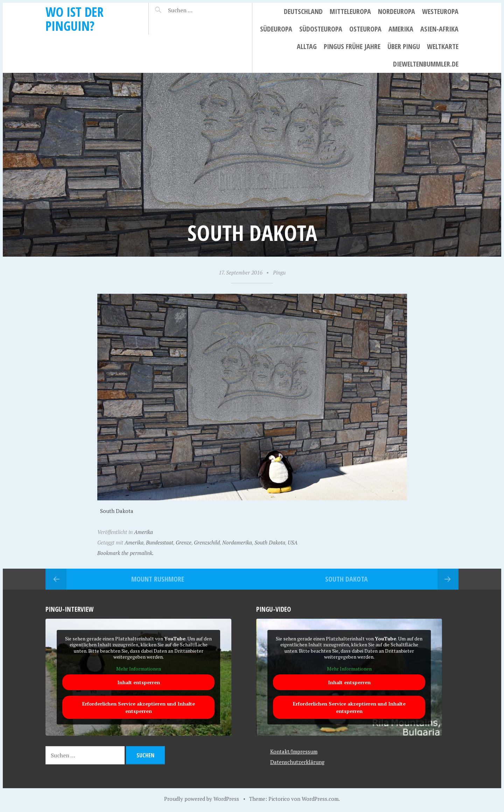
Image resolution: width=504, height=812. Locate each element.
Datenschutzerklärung (297, 762)
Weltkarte (443, 46)
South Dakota (270, 542)
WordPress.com (320, 799)
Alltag (307, 46)
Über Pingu (404, 46)
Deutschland (303, 11)
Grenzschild (207, 542)
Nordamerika (237, 542)
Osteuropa (365, 29)
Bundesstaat (160, 542)
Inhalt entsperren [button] (139, 682)
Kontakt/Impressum (294, 751)
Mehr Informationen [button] (139, 668)
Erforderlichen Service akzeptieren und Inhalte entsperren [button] (139, 707)
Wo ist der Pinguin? (75, 19)
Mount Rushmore (158, 579)
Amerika (401, 29)
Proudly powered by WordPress (202, 799)
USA (293, 542)
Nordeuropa (397, 11)
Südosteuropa (321, 29)
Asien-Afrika (439, 29)
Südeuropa (276, 29)
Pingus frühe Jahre (352, 46)
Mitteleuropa (350, 11)
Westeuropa (440, 11)
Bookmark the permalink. (125, 553)
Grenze (184, 542)
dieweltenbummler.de (426, 64)
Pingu (279, 272)
